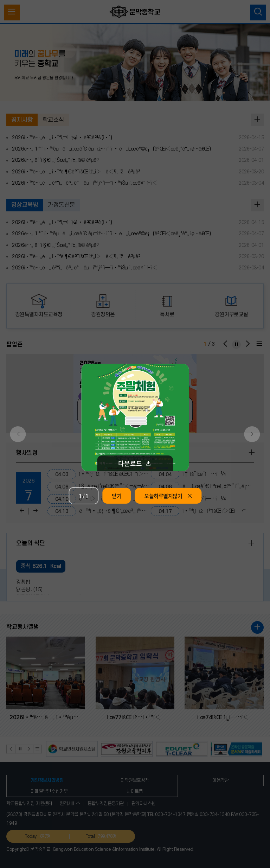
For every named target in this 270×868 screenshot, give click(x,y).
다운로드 (135, 463)
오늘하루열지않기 (168, 496)
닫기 (117, 496)
